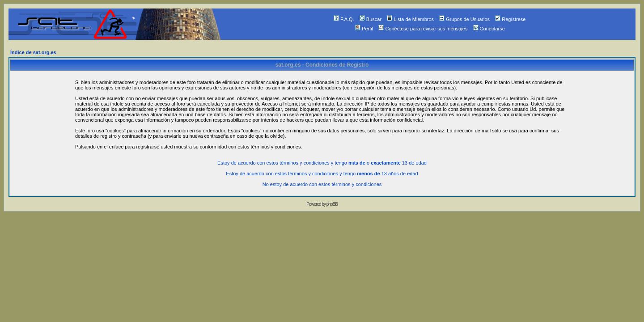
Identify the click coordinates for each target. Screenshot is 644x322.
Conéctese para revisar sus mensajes (423, 29)
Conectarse (489, 29)
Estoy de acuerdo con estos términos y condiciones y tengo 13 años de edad (322, 174)
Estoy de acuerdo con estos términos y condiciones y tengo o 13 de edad (322, 163)
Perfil (364, 29)
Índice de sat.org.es (33, 52)
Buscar (371, 19)
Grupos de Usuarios (464, 19)
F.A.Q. (344, 19)
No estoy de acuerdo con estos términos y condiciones (322, 184)
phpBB (332, 204)
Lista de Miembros (410, 19)
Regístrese (510, 19)
